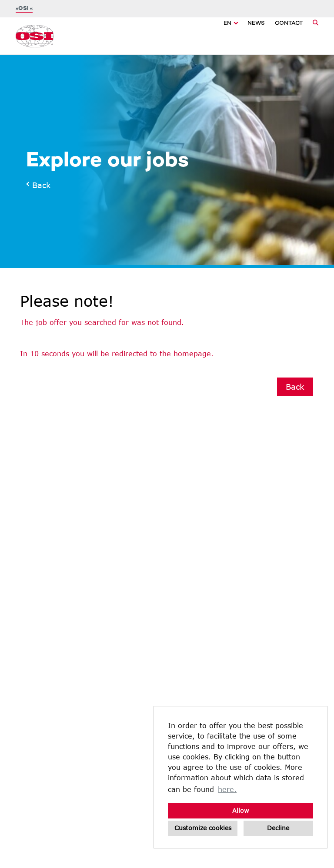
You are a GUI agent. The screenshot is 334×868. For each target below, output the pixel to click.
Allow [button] (240, 810)
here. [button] (227, 789)
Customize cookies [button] (203, 828)
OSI (24, 9)
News (256, 23)
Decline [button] (278, 828)
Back (39, 185)
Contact (289, 23)
